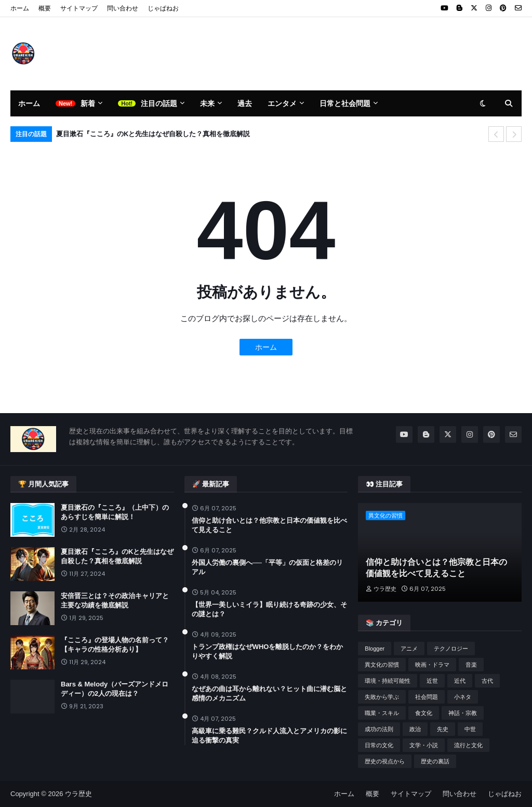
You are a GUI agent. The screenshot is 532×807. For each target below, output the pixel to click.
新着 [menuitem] (88, 103)
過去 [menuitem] (245, 103)
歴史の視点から (385, 761)
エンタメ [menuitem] (282, 103)
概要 (45, 8)
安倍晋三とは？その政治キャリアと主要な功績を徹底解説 (115, 600)
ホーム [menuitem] (29, 103)
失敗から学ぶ (382, 697)
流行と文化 (468, 745)
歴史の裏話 (435, 761)
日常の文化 (379, 745)
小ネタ (463, 697)
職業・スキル (382, 713)
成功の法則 (379, 729)
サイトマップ (79, 8)
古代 (487, 681)
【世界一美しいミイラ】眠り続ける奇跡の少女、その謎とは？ (269, 609)
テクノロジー (451, 649)
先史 (443, 729)
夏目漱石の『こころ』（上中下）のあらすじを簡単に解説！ (115, 512)
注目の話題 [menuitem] (159, 103)
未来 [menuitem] (207, 103)
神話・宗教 (463, 713)
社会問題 (427, 697)
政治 (415, 729)
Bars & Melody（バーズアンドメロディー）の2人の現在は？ (115, 689)
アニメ (409, 649)
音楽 (471, 665)
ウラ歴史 (78, 794)
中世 (470, 729)
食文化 (424, 713)
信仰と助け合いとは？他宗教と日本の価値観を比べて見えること (269, 525)
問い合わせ (123, 8)
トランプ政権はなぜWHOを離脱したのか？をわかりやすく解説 (268, 651)
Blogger (375, 649)
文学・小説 (424, 745)
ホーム (20, 8)
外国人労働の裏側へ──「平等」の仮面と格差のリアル (267, 567)
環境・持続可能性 (388, 681)
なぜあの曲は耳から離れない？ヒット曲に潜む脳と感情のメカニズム (269, 693)
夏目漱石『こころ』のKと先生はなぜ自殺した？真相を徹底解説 (153, 134)
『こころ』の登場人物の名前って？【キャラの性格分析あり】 (115, 645)
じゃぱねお (163, 8)
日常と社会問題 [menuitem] (345, 103)
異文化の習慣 (382, 665)
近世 (432, 681)
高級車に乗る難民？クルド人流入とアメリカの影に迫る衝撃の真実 (269, 736)
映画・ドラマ (432, 665)
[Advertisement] (332, 54)
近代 (460, 681)
